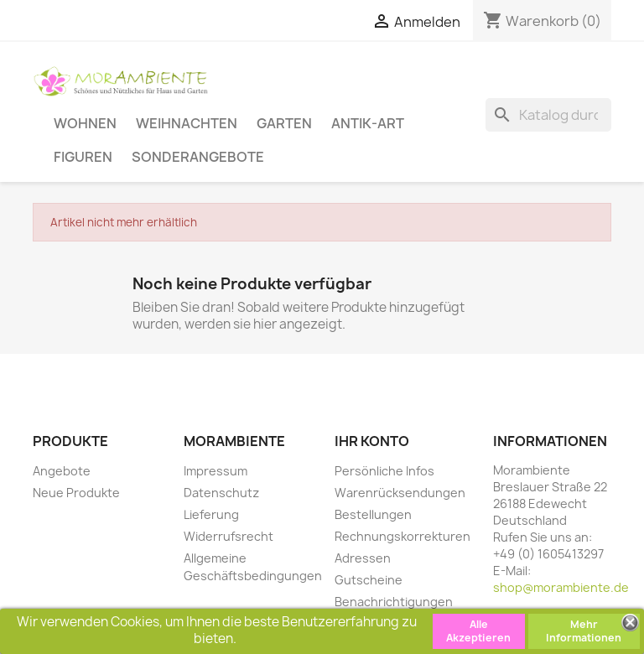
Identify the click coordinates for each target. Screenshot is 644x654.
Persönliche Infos (384, 471)
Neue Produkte (76, 493)
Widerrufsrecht (229, 536)
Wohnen (85, 123)
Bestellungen (373, 514)
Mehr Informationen (584, 631)
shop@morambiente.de (561, 587)
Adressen (363, 558)
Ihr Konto (372, 441)
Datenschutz (221, 493)
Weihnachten (187, 123)
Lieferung (211, 514)
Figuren (83, 156)
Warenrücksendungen (400, 493)
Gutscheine (369, 580)
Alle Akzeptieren (478, 631)
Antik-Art (368, 123)
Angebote (62, 471)
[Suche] (548, 115)
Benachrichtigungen (394, 602)
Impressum (216, 471)
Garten (284, 123)
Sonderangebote (198, 156)
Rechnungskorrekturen (402, 536)
